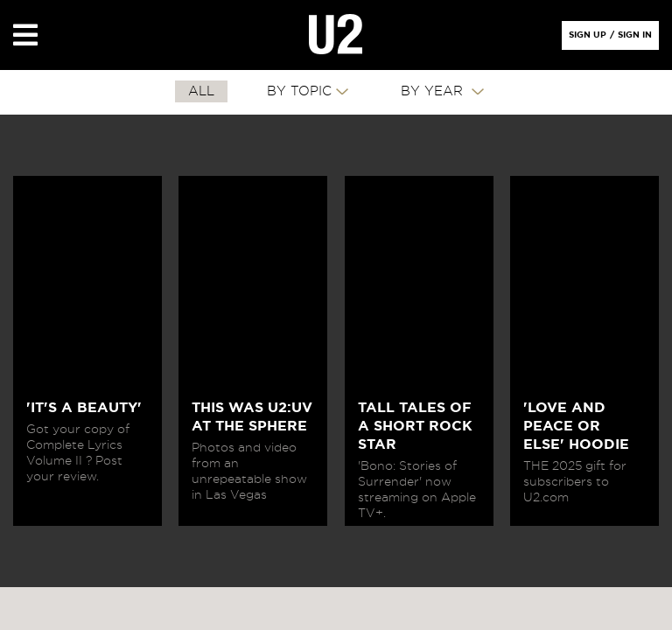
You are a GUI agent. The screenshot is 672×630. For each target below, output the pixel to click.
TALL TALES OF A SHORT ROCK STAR (415, 426)
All (201, 91)
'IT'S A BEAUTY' (84, 408)
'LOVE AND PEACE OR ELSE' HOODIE (576, 426)
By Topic (299, 91)
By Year (434, 91)
